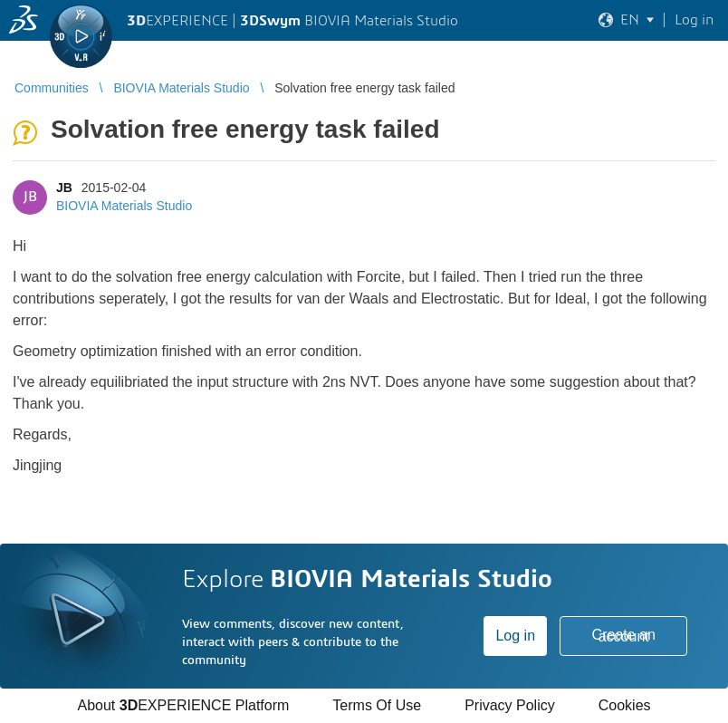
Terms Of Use (377, 705)
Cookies (625, 705)
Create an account (624, 636)
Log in (515, 636)
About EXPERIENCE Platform (183, 705)
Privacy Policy (510, 705)
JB (64, 188)
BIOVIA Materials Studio (124, 206)
